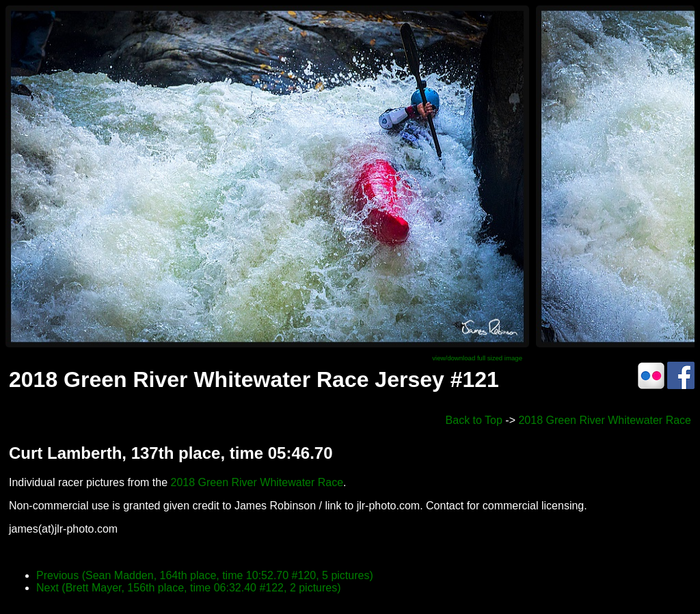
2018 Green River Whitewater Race (605, 420)
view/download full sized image (477, 358)
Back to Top (474, 420)
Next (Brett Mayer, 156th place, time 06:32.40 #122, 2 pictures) (189, 588)
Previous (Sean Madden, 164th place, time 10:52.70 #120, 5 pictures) (205, 575)
